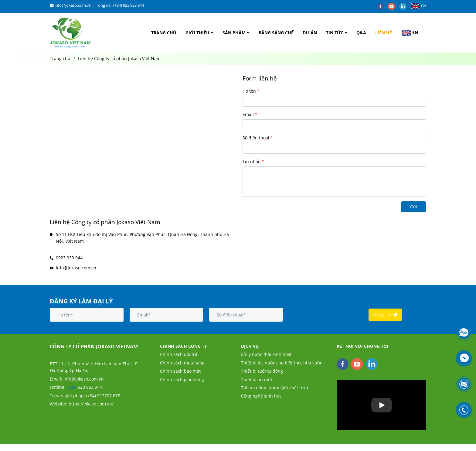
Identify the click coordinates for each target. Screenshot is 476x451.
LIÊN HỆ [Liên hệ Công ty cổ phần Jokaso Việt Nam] (384, 33)
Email (248, 114)
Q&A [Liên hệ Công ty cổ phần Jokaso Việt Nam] (361, 33)
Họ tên (249, 91)
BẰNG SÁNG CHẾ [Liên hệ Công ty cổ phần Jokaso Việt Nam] (276, 33)
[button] (420, 6)
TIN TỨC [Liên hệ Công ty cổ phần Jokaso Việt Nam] (337, 33)
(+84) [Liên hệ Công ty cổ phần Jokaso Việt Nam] (72, 387)
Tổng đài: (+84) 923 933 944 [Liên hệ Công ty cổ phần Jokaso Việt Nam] (120, 5)
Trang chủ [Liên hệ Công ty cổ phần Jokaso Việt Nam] (60, 58)
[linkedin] (404, 6)
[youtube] (394, 6)
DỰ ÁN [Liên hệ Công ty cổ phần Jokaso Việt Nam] (310, 33)
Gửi (414, 207)
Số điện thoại (256, 138)
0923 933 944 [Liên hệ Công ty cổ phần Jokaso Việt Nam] (69, 258)
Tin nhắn (252, 161)
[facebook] (382, 6)
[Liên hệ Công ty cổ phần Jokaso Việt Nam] (70, 33)
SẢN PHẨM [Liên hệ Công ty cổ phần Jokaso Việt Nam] (236, 33)
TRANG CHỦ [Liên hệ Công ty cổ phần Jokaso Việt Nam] (164, 33)
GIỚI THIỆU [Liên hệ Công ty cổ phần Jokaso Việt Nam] (199, 33)
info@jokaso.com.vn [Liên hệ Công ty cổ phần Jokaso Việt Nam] (71, 5)
